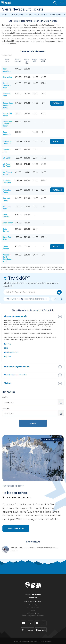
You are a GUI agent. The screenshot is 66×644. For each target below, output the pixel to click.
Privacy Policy (33, 605)
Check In (5, 397)
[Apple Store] (41, 630)
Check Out (6, 408)
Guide (5, 15)
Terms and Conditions (33, 608)
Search (33, 423)
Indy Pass (8, 356)
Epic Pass (8, 344)
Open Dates (56, 15)
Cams (29, 15)
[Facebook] (44, 623)
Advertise (33, 598)
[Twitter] (30, 623)
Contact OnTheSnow (33, 594)
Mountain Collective (11, 352)
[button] (55, 3)
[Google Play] (27, 630)
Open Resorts (41, 15)
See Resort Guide (16, 528)
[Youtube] (24, 623)
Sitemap (33, 611)
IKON (6, 348)
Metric (32, 613)
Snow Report (17, 15)
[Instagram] (37, 623)
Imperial (37, 613)
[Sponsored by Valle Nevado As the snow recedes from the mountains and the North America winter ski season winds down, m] (38, 549)
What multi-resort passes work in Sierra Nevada (27, 299)
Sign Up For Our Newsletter (33, 601)
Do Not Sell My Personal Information (33, 616)
